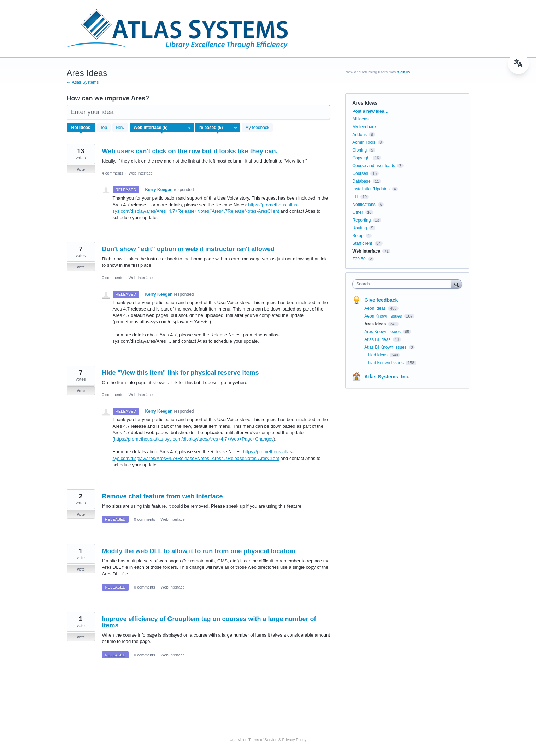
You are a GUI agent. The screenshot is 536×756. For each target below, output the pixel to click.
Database (361, 181)
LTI (355, 197)
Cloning (360, 150)
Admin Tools (364, 142)
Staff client (362, 243)
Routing (360, 228)
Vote (81, 169)
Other (358, 212)
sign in (403, 72)
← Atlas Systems (83, 82)
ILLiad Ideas (376, 355)
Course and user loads (374, 166)
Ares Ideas (376, 324)
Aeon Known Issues (384, 316)
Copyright (361, 158)
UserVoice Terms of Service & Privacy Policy (268, 740)
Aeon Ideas (376, 308)
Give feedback (381, 300)
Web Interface (141, 173)
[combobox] (403, 284)
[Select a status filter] (218, 128)
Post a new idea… (370, 111)
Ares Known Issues (383, 332)
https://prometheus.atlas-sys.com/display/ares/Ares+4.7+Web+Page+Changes (194, 439)
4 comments (113, 173)
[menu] (518, 64)
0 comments (113, 278)
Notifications (364, 205)
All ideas (360, 119)
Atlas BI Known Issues (386, 347)
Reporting (361, 220)
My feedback (257, 128)
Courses (360, 173)
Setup (358, 236)
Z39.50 (359, 259)
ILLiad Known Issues (384, 363)
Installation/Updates (371, 189)
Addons (360, 135)
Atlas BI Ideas (378, 339)
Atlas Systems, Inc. (387, 377)
